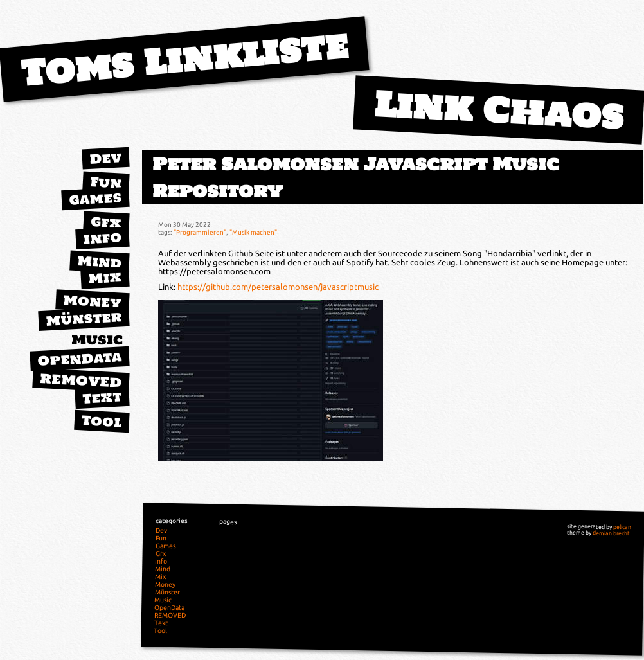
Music (97, 340)
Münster (84, 318)
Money (93, 301)
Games (95, 198)
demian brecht (611, 533)
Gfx (106, 222)
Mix (105, 278)
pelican (622, 527)
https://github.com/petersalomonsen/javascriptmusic (278, 287)
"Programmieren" (200, 232)
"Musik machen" (253, 232)
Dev (105, 158)
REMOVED (81, 380)
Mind (99, 262)
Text (102, 397)
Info (102, 238)
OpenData (80, 359)
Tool (102, 421)
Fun (106, 183)
